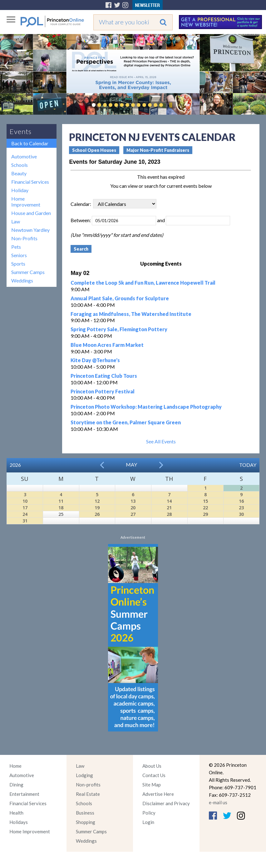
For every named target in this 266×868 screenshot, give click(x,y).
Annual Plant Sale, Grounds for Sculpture (120, 298)
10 (25, 501)
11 (61, 501)
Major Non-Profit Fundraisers (158, 150)
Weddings (22, 280)
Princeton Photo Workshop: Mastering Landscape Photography (146, 407)
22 (205, 508)
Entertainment (24, 794)
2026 (15, 465)
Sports (18, 264)
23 (241, 508)
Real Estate (88, 794)
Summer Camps (28, 272)
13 (133, 501)
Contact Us (154, 775)
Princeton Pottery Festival (103, 391)
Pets (16, 247)
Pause (170, 105)
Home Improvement (26, 202)
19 (97, 508)
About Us (152, 766)
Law (16, 221)
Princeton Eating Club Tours (104, 376)
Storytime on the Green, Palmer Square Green (126, 422)
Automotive (24, 156)
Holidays (19, 822)
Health (16, 813)
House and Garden (31, 213)
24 (25, 514)
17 (25, 508)
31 (25, 521)
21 (169, 508)
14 (169, 501)
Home (15, 766)
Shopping (86, 822)
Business (85, 813)
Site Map (152, 785)
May (131, 464)
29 (205, 514)
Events (21, 131)
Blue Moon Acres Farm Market (107, 345)
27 (133, 514)
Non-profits (88, 785)
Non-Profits (24, 238)
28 (169, 514)
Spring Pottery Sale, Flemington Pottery (119, 329)
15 (205, 501)
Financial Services (30, 182)
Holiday (20, 190)
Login (148, 822)
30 (241, 514)
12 (97, 501)
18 (61, 508)
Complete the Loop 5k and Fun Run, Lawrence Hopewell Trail (143, 283)
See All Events (161, 441)
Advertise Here (158, 794)
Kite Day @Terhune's (95, 360)
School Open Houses (94, 150)
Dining (16, 785)
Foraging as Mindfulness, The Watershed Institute (131, 314)
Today (248, 465)
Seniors (19, 255)
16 (241, 501)
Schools (20, 165)
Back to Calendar (30, 143)
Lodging (84, 775)
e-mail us (218, 802)
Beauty (19, 173)
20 (133, 508)
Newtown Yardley (30, 230)
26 (97, 514)
